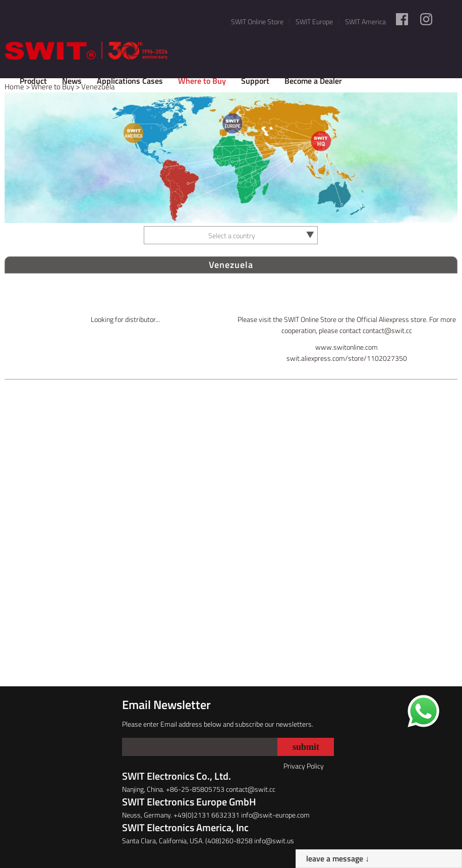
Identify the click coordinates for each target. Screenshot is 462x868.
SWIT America (365, 21)
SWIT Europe (314, 21)
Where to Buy (202, 81)
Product (33, 81)
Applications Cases (130, 81)
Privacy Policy (304, 766)
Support (255, 81)
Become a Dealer (313, 81)
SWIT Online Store (257, 21)
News (72, 81)
